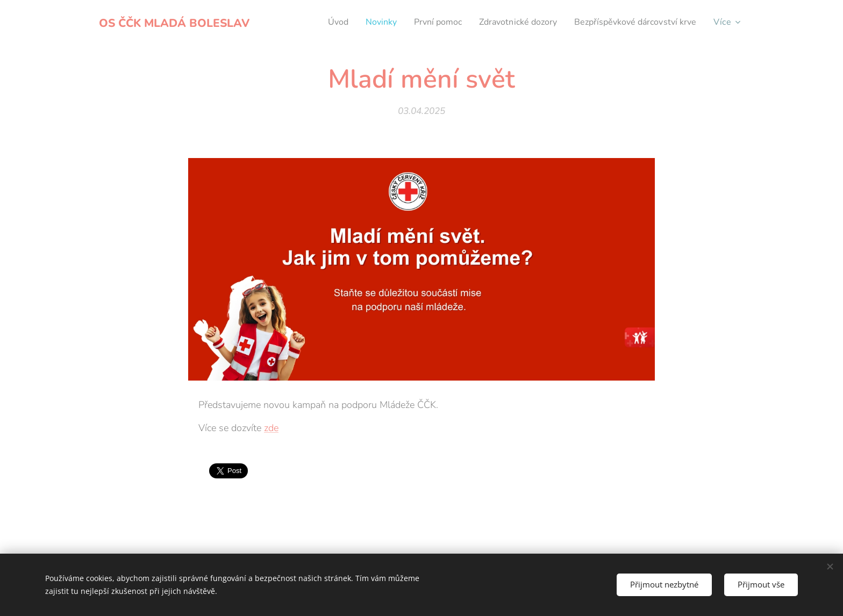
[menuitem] (312, 22)
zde (271, 428)
